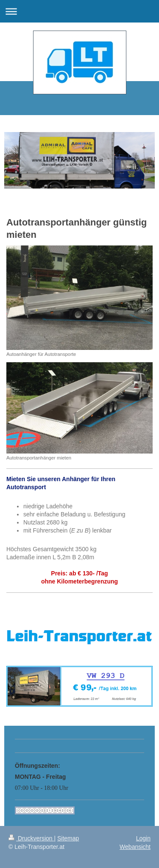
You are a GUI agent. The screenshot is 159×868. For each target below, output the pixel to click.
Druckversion (31, 838)
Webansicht (135, 847)
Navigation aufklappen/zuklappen (79, 11)
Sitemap (68, 838)
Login (143, 838)
